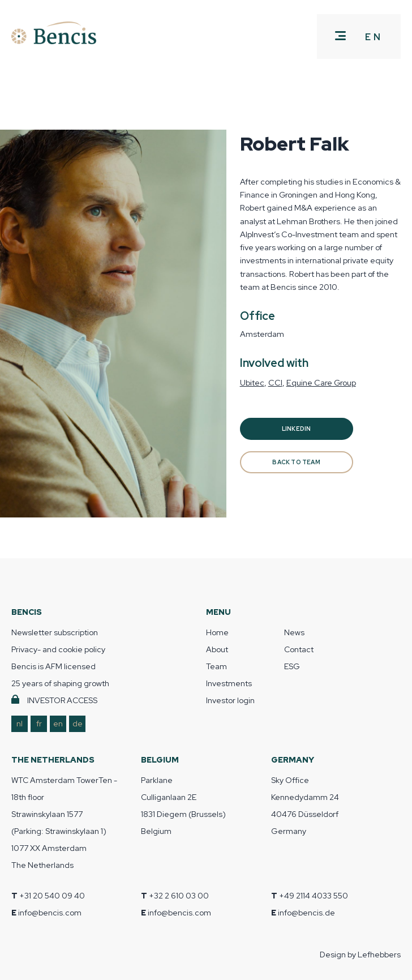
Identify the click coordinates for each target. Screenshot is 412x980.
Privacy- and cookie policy (58, 649)
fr (39, 724)
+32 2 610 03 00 (179, 896)
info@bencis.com (50, 913)
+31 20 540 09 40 (52, 896)
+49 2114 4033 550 (314, 896)
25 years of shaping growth (60, 683)
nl (20, 724)
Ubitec (252, 382)
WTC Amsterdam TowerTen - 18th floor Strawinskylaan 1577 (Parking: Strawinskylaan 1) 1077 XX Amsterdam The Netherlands (64, 823)
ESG (292, 666)
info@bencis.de (306, 913)
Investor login (230, 700)
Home (217, 632)
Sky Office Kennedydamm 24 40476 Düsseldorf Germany (305, 806)
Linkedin (297, 429)
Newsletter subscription (55, 632)
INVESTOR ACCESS (62, 700)
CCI (275, 382)
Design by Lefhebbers (360, 955)
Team (216, 666)
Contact (299, 649)
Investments (229, 683)
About (217, 649)
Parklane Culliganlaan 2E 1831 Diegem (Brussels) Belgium (183, 806)
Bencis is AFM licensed (53, 666)
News (294, 632)
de (78, 724)
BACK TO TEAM (296, 462)
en (58, 724)
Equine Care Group (321, 382)
